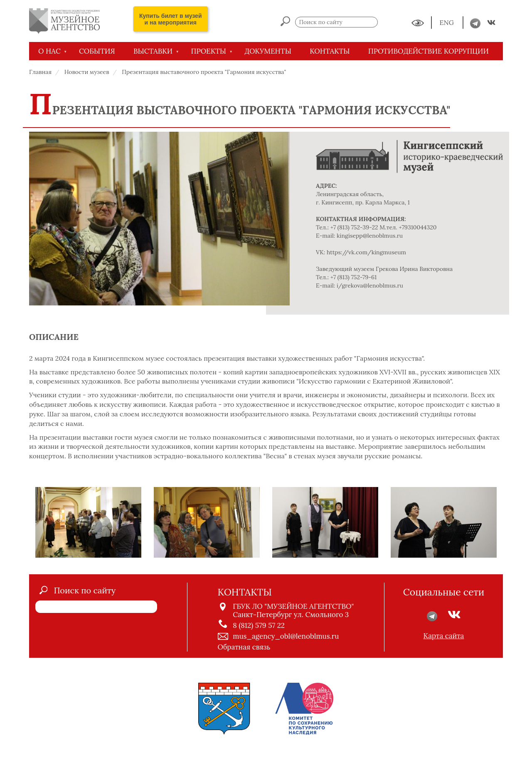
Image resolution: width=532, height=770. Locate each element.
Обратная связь (244, 647)
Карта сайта (444, 636)
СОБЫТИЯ (97, 51)
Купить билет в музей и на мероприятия (171, 19)
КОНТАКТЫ (330, 51)
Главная (40, 72)
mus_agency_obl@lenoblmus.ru (286, 636)
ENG (448, 23)
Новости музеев (87, 72)
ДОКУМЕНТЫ (268, 51)
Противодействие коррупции (429, 51)
